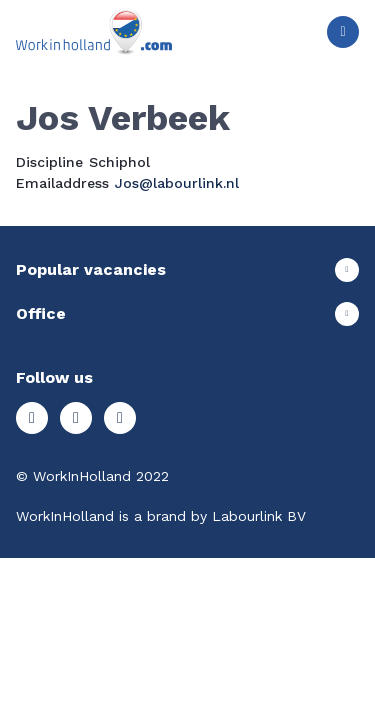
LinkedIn (120, 418)
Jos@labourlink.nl (177, 183)
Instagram (32, 418)
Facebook (76, 418)
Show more (187, 270)
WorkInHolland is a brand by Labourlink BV (161, 516)
